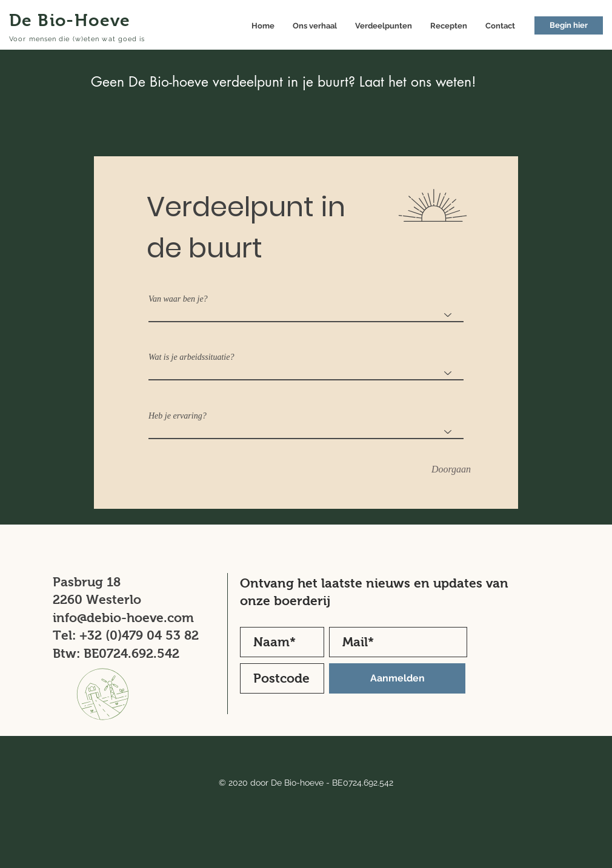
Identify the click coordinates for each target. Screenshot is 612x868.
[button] (569, 25)
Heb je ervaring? (178, 416)
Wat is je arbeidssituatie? (191, 357)
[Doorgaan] (451, 470)
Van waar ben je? (178, 299)
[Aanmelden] (397, 678)
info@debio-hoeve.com (123, 618)
